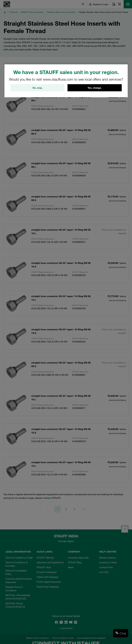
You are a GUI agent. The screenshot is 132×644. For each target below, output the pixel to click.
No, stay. (37, 88)
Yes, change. (95, 88)
